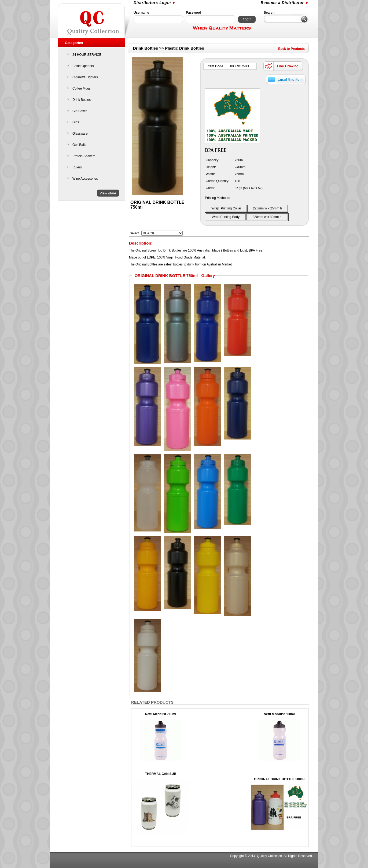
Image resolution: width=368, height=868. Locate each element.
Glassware (80, 134)
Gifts (76, 122)
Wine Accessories (85, 179)
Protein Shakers (84, 156)
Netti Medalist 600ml (279, 714)
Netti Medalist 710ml (161, 714)
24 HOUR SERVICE (87, 55)
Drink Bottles (82, 100)
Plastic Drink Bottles (185, 48)
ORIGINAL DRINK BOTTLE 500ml (279, 779)
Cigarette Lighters (85, 77)
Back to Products (291, 49)
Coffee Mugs (82, 88)
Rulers (77, 167)
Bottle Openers (83, 66)
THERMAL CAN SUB (161, 774)
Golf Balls (79, 145)
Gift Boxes (80, 111)
